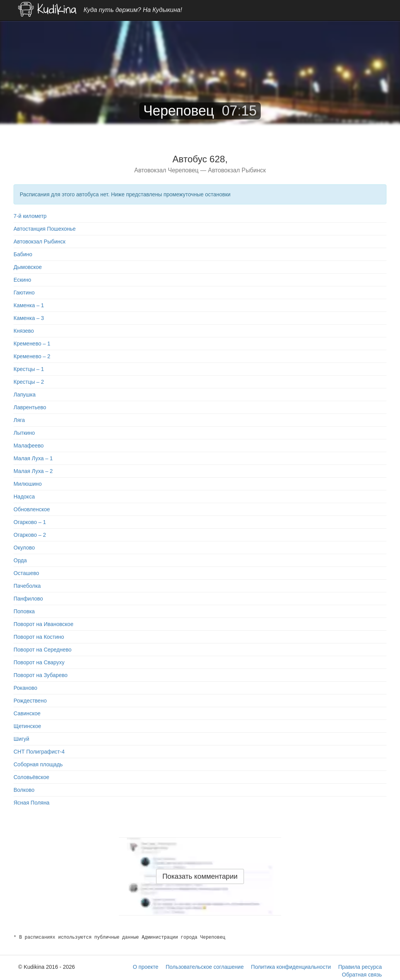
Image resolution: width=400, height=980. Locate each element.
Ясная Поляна (32, 803)
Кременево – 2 (32, 356)
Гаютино (24, 293)
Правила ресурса (360, 967)
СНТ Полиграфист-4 (39, 752)
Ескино (22, 280)
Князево (24, 331)
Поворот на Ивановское (44, 624)
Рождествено (30, 701)
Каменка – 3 (29, 318)
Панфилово (28, 599)
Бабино (23, 254)
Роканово (25, 688)
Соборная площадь (38, 764)
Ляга (19, 420)
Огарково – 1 (30, 522)
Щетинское (27, 726)
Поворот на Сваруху (39, 662)
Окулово (24, 548)
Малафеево (29, 446)
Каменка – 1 (29, 305)
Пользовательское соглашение (205, 967)
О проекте (145, 967)
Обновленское (32, 509)
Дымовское (28, 267)
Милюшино (28, 484)
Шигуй (21, 739)
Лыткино (24, 433)
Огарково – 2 (30, 535)
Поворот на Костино (39, 637)
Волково (24, 790)
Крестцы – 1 (29, 369)
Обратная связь (362, 975)
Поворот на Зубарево (41, 675)
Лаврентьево (30, 407)
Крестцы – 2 (29, 382)
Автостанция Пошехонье (45, 229)
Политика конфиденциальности (291, 967)
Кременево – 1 (32, 344)
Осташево (26, 573)
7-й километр (30, 216)
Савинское (27, 713)
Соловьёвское (31, 777)
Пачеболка (27, 586)
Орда (20, 560)
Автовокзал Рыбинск (39, 242)
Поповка (24, 611)
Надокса (24, 497)
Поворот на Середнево (43, 650)
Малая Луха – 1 (33, 458)
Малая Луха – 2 (33, 471)
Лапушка (25, 395)
